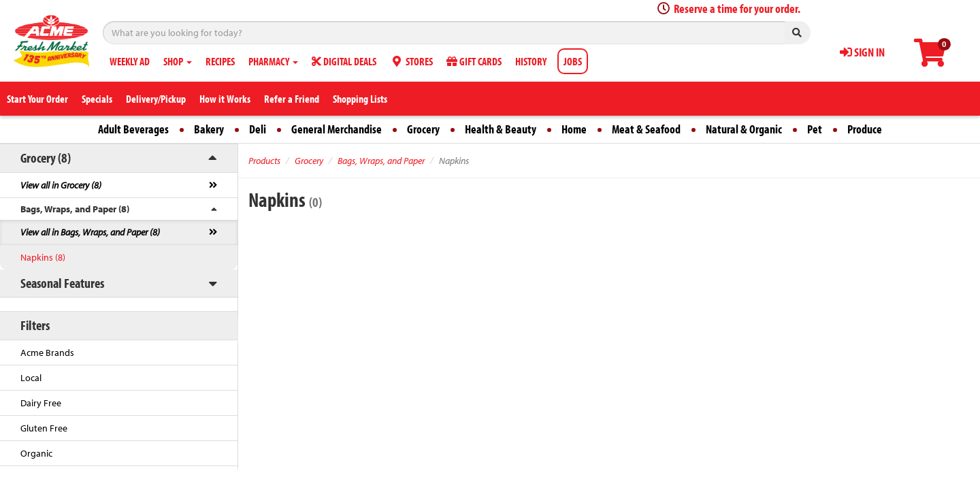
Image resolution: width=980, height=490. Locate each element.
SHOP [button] (178, 61)
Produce (865, 129)
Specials (97, 99)
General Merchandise (337, 129)
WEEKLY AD (130, 61)
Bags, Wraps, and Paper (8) (75, 209)
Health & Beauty (501, 129)
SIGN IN (862, 52)
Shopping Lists (360, 99)
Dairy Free (41, 403)
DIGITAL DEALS (344, 61)
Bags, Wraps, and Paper (381, 161)
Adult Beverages (133, 129)
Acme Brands (47, 353)
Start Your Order (37, 99)
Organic (36, 453)
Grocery (423, 129)
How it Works (225, 99)
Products (264, 161)
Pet (815, 129)
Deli (258, 129)
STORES (411, 61)
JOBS (573, 61)
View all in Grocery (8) (61, 185)
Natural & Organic (744, 129)
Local (31, 378)
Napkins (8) (43, 257)
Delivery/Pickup (156, 99)
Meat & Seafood (646, 129)
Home (574, 129)
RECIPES (220, 61)
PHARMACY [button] (273, 61)
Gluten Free (44, 428)
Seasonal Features (62, 283)
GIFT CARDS (474, 61)
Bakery (209, 129)
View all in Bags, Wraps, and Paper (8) (90, 232)
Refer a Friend (292, 99)
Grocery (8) (46, 158)
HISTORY (531, 61)
